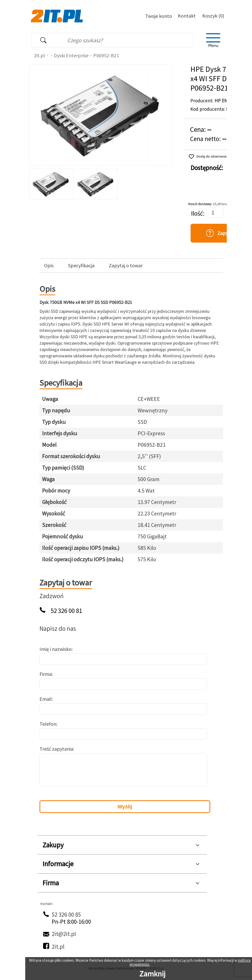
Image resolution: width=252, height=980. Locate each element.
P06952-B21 (106, 55)
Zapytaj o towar (126, 265)
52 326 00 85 (66, 914)
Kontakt (187, 16)
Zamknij (152, 974)
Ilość (197, 213)
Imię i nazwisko (56, 649)
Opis (49, 265)
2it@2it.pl (64, 934)
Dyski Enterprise (71, 55)
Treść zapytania (56, 749)
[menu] (213, 40)
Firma (46, 674)
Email (46, 699)
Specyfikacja (81, 265)
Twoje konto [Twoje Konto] (159, 16)
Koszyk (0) (213, 16)
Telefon (48, 724)
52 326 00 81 (66, 611)
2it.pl (39, 55)
